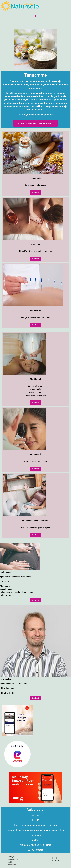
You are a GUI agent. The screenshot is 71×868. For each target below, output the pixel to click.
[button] (35, 16)
